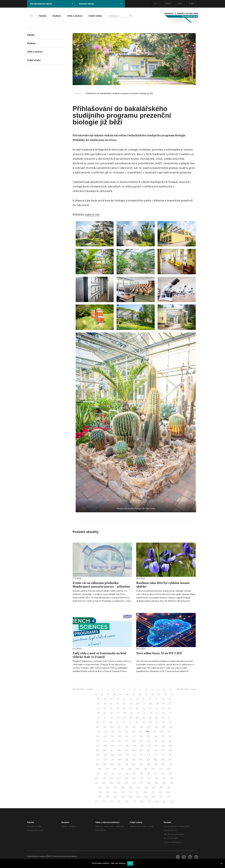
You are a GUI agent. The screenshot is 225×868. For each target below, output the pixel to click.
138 (134, 741)
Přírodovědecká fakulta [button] (52, 4)
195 (149, 764)
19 (121, 694)
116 (134, 732)
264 (115, 797)
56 (124, 708)
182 (134, 760)
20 (127, 694)
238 (149, 783)
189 (105, 764)
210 (106, 774)
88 (98, 722)
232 (104, 783)
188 (97, 764)
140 (148, 741)
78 (112, 718)
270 (161, 797)
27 (172, 694)
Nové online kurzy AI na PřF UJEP (159, 653)
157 (112, 750)
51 (170, 704)
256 (130, 792)
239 (156, 783)
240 (164, 783)
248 (146, 788)
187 (170, 760)
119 (154, 732)
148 (127, 746)
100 (98, 727)
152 (156, 746)
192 (126, 764)
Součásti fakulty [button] (100, 4)
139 (141, 741)
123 (105, 736)
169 (120, 755)
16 (102, 694)
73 (157, 713)
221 (104, 778)
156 (105, 750)
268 (146, 797)
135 (112, 741)
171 (134, 755)
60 (150, 708)
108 (156, 727)
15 (96, 694)
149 (135, 746)
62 (163, 708)
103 (119, 727)
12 (158, 690)
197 (163, 764)
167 (105, 755)
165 (170, 750)
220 (97, 778)
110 (171, 727)
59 (144, 708)
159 (126, 750)
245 (123, 788)
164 (163, 750)
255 (123, 792)
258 (145, 792)
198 (171, 764)
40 (98, 704)
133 (98, 741)
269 (154, 797)
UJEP (192, 4)
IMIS (180, 4)
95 (144, 722)
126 (127, 736)
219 (170, 774)
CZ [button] (157, 4)
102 (112, 727)
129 (149, 736)
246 (130, 788)
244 (115, 788)
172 (141, 755)
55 (118, 708)
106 (141, 727)
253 (108, 792)
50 (164, 704)
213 (127, 774)
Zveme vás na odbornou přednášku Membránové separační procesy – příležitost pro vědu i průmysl (101, 587)
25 (159, 694)
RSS (49, 856)
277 (134, 802)
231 (96, 783)
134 (105, 741)
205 (145, 769)
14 (170, 690)
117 (141, 732)
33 (131, 699)
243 (107, 788)
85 (157, 718)
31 (118, 699)
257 (138, 792)
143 (170, 741)
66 (112, 713)
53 (105, 708)
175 (163, 755)
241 (172, 783)
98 (163, 722)
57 (131, 708)
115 (127, 732)
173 (149, 755)
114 (120, 732)
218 (163, 774)
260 (161, 792)
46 (137, 704)
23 (146, 694)
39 (169, 699)
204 (138, 769)
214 (134, 774)
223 (119, 778)
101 (105, 727)
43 (118, 704)
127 (134, 736)
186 (163, 760)
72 (151, 713)
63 (170, 708)
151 (149, 746)
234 (119, 783)
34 (137, 699)
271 (169, 797)
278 (142, 802)
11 (152, 690)
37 (157, 699)
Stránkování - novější (83, 689)
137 (127, 741)
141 (156, 741)
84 (150, 718)
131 (163, 736)
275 (119, 802)
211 (113, 774)
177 (98, 760)
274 (112, 802)
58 (137, 708)
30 (112, 699)
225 (134, 778)
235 (126, 783)
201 (115, 769)
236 (134, 783)
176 (170, 755)
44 (124, 704)
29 (105, 699)
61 (157, 708)
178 (105, 760)
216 (149, 774)
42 (111, 704)
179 (112, 760)
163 (156, 750)
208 (168, 769)
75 (170, 713)
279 (149, 802)
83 (144, 718)
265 (123, 797)
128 (141, 736)
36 (150, 699)
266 (130, 797)
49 (157, 704)
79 (118, 718)
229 (164, 778)
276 (127, 802)
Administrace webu (36, 856)
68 (125, 713)
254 (115, 792)
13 (164, 690)
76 (99, 718)
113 (113, 732)
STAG (168, 4)
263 (107, 797)
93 (130, 722)
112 (106, 732)
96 (150, 722)
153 (163, 746)
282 (172, 802)
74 (163, 713)
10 (146, 690)
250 (161, 788)
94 (137, 722)
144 (98, 746)
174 (156, 755)
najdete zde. (93, 215)
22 (140, 694)
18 (114, 694)
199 (100, 769)
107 (149, 727)
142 (163, 741)
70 (138, 713)
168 (113, 755)
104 (127, 727)
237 (141, 783)
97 (157, 722)
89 (104, 722)
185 (156, 760)
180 (120, 760)
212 (120, 774)
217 (156, 774)
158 (119, 750)
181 (127, 760)
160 (134, 750)
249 (154, 788)
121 (169, 732)
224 (126, 778)
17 (108, 694)
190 (112, 764)
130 (156, 736)
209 (98, 774)
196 (156, 764)
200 (107, 769)
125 (120, 736)
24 (152, 694)
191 (119, 764)
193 (134, 764)
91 (117, 722)
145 (105, 746)
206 (153, 769)
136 (119, 741)
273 (104, 802)
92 (124, 722)
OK (130, 863)
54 (111, 708)
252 (100, 792)
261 (168, 792)
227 (149, 778)
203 (130, 769)
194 (141, 764)
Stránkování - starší (186, 689)
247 (138, 788)
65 (105, 713)
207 (161, 769)
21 (133, 694)
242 (100, 788)
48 (151, 704)
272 (96, 802)
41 (105, 704)
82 (137, 718)
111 (99, 732)
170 (127, 755)
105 (134, 727)
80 (125, 718)
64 (98, 713)
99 (170, 722)
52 (98, 708)
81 (131, 718)
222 (111, 778)
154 (171, 746)
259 (153, 792)
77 (105, 718)
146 (113, 746)
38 (163, 699)
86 (163, 718)
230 (172, 778)
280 (157, 802)
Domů (78, 93)
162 (148, 750)
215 (141, 774)
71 (144, 713)
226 (141, 778)
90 (111, 722)
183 (141, 760)
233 (111, 783)
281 (164, 802)
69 (131, 713)
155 (98, 750)
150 (142, 746)
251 (169, 788)
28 (99, 699)
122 (98, 736)
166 (98, 755)
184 (148, 760)
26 (165, 694)
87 (169, 718)
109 (164, 727)
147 (120, 746)
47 (144, 704)
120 (162, 732)
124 (112, 736)
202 (122, 769)
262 (100, 797)
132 (170, 736)
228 (156, 778)
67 (118, 713)
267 (138, 797)
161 (141, 750)
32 (124, 699)
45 (131, 704)
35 (144, 699)
